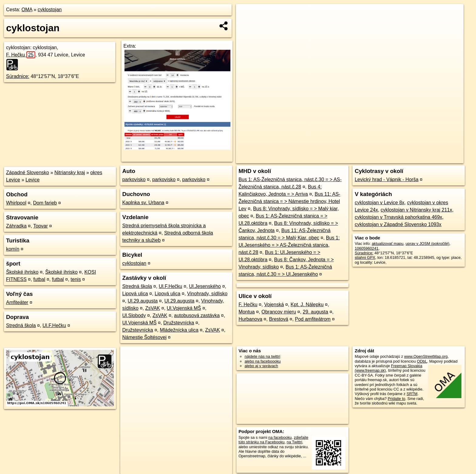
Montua (247, 312)
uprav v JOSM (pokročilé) (427, 244)
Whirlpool (16, 203)
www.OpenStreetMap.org (426, 356)
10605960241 (366, 248)
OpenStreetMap (357, 159)
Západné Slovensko (27, 173)
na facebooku (280, 437)
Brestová (279, 319)
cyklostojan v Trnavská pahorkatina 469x (398, 217)
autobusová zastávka (197, 315)
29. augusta (315, 312)
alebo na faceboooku (263, 361)
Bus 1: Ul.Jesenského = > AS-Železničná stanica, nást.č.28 (289, 245)
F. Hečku (21, 55)
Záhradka (16, 226)
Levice (32, 180)
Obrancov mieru (279, 312)
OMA (27, 10)
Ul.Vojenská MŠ (184, 308)
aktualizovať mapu (387, 244)
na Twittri (294, 442)
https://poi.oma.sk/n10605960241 (435, 159)
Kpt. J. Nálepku (307, 305)
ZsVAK (153, 308)
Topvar (41, 226)
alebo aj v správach (261, 366)
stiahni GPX (365, 257)
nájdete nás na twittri (262, 356)
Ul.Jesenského (205, 286)
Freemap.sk (388, 159)
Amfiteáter (17, 302)
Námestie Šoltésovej (144, 337)
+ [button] (246, 14)
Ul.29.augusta (143, 301)
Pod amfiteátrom (313, 319)
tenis (76, 279)
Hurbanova (250, 319)
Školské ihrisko (22, 272)
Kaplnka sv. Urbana (143, 203)
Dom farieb (45, 203)
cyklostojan (50, 10)
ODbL (422, 361)
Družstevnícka (179, 323)
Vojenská (274, 305)
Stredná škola (21, 325)
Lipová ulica (135, 294)
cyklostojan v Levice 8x (379, 203)
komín (13, 249)
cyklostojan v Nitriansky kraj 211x (416, 210)
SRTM (412, 394)
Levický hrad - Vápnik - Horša (386, 179)
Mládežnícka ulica (179, 330)
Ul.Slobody (134, 315)
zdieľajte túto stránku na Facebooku (274, 440)
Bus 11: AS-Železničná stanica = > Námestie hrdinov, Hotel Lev (289, 201)
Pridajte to (396, 399)
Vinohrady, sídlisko (207, 294)
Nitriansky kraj (70, 173)
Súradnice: (18, 76)
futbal (39, 279)
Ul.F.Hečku (54, 325)
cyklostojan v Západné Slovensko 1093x (398, 224)
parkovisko (134, 179)
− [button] (246, 24)
